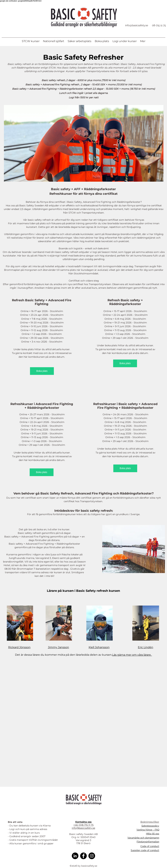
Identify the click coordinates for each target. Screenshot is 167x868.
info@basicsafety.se (137, 25)
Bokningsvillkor (150, 822)
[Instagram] (92, 856)
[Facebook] (83, 856)
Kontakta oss (83, 822)
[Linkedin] (75, 856)
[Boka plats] (42, 371)
